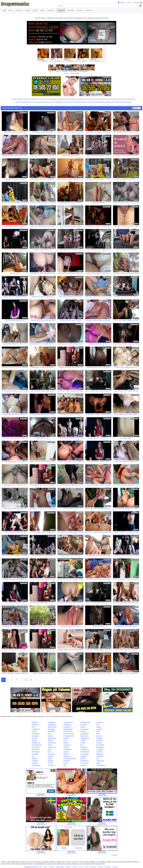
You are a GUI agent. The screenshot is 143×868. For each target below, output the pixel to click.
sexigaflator (68, 750)
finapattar (67, 761)
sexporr (50, 736)
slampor (66, 752)
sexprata (83, 765)
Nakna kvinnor (33, 102)
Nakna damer (111, 102)
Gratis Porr (69, 102)
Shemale (137, 2)
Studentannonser (43, 102)
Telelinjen (20, 99)
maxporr (51, 761)
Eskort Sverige (88, 99)
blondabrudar (68, 722)
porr (82, 745)
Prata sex (46, 99)
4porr (98, 734)
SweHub (35, 722)
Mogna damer (120, 102)
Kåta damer (128, 102)
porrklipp (99, 738)
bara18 (66, 754)
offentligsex (100, 747)
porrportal (67, 745)
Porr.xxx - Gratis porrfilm (72, 73)
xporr (98, 725)
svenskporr (36, 750)
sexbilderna (36, 743)
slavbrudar (67, 756)
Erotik (64, 102)
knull (33, 727)
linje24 (50, 759)
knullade (83, 756)
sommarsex (84, 763)
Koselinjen (53, 99)
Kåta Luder (19, 102)
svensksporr (85, 754)
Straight (122, 2)
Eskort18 (124, 99)
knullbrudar (36, 729)
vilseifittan (100, 756)
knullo (66, 763)
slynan (50, 745)
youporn (99, 729)
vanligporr (84, 747)
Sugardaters (103, 102)
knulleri (34, 731)
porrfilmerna (85, 761)
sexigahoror (85, 750)
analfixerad (52, 743)
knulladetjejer (68, 729)
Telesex (41, 99)
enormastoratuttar (70, 759)
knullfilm (51, 756)
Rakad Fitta (77, 102)
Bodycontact (131, 99)
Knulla (97, 102)
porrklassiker (36, 765)
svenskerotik (85, 752)
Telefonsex (35, 99)
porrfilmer (35, 761)
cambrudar (100, 761)
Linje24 (14, 99)
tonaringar (51, 729)
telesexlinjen (52, 727)
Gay (129, 2)
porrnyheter (100, 745)
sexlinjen (99, 752)
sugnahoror (52, 725)
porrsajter (100, 750)
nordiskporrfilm (69, 736)
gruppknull (67, 727)
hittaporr (51, 741)
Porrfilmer (91, 102)
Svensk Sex (84, 102)
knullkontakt (68, 731)
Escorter (51, 102)
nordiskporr (36, 734)
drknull (66, 743)
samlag (99, 743)
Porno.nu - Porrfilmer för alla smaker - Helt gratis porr (71, 71)
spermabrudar (37, 745)
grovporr (99, 736)
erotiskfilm (51, 731)
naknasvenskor (69, 734)
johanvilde (51, 754)
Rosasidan (113, 99)
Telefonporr (69, 99)
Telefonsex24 (61, 99)
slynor (50, 750)
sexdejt (66, 747)
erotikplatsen (101, 765)
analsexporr (85, 729)
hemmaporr (36, 752)
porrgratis (100, 722)
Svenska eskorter (98, 99)
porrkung (83, 725)
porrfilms (35, 763)
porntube (35, 754)
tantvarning (52, 747)
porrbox (66, 738)
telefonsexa (52, 738)
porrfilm (34, 738)
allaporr (83, 727)
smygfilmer (52, 722)
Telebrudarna (27, 99)
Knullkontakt (58, 102)
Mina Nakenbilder (78, 99)
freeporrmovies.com (35, 867)
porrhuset (51, 765)
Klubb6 (119, 99)
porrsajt (34, 759)
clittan (98, 763)
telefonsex (35, 725)
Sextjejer (107, 99)
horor (65, 741)
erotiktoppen (85, 734)
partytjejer (35, 736)
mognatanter (85, 738)
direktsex (84, 731)
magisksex (84, 736)
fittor (49, 734)
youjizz (99, 727)
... (21, 680)
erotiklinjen (67, 725)
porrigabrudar (85, 722)
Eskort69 (25, 102)
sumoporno (36, 747)
